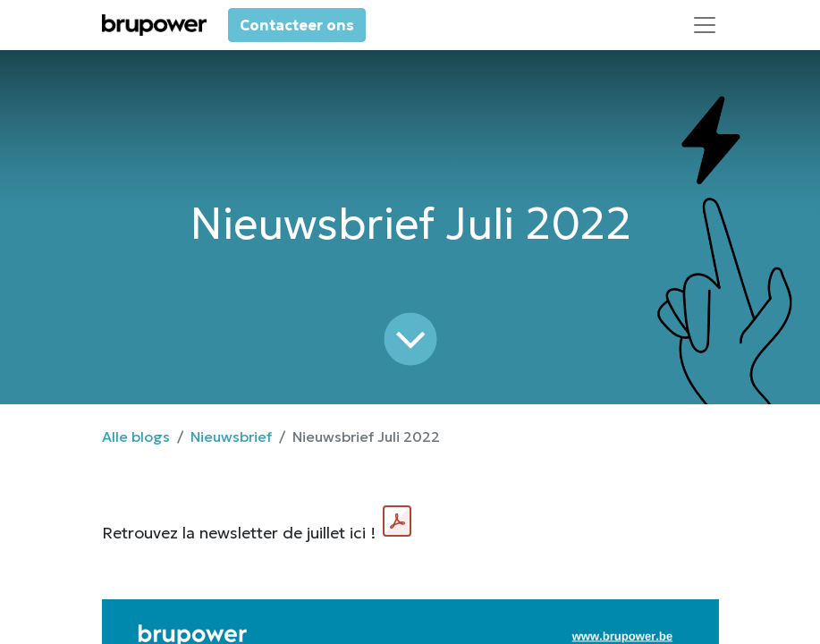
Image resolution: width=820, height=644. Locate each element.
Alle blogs (136, 436)
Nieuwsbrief (231, 436)
